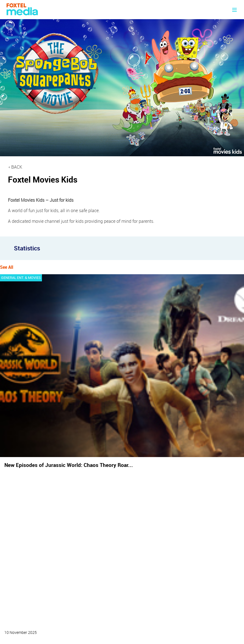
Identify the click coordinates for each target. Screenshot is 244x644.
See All (7, 267)
